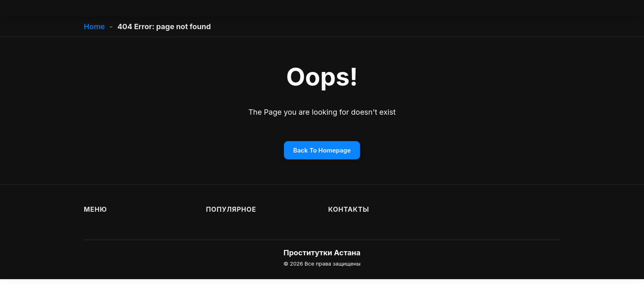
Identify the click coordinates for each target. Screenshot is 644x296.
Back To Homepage (322, 150)
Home (94, 27)
